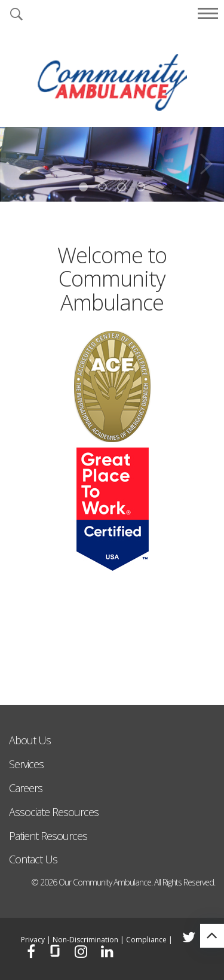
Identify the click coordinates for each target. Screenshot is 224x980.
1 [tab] (83, 187)
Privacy (33, 940)
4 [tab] (141, 187)
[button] (16, 15)
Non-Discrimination (85, 940)
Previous (18, 160)
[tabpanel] (112, 164)
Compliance (146, 940)
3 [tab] (122, 187)
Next (206, 160)
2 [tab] (102, 187)
